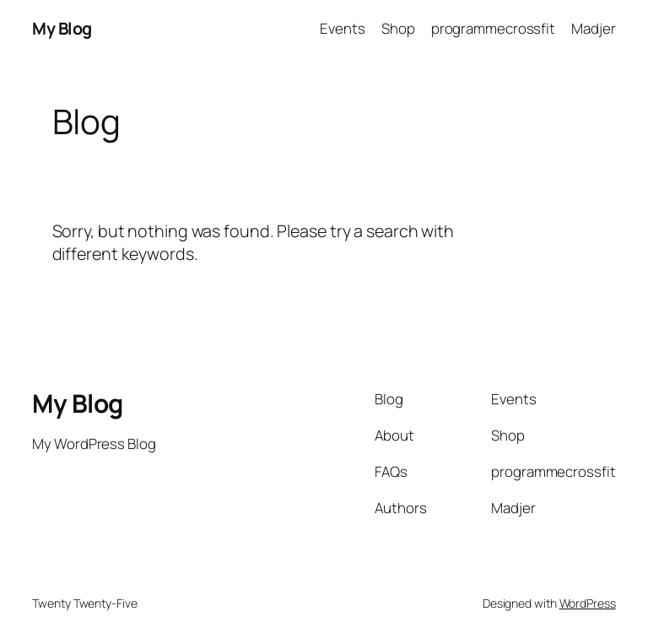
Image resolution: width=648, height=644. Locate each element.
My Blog (62, 28)
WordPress (588, 603)
